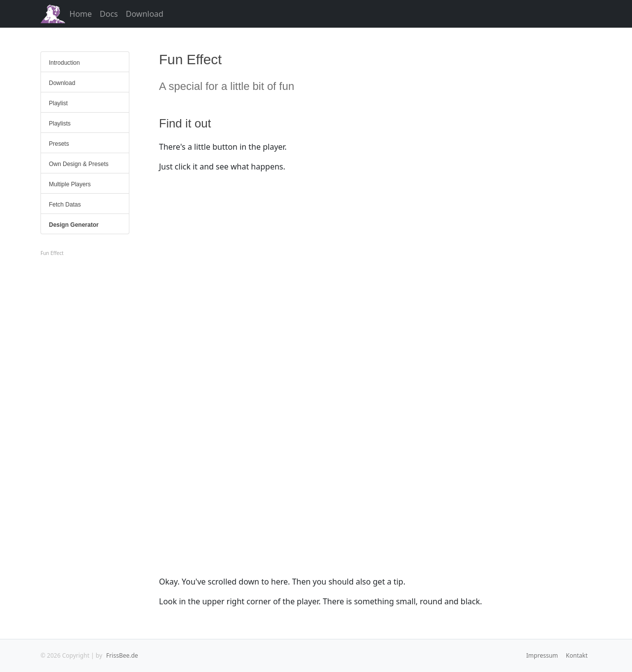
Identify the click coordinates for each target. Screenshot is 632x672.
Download (145, 14)
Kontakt (577, 655)
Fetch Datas (65, 205)
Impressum (542, 655)
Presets (59, 144)
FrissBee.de (122, 655)
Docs (109, 14)
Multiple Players (70, 184)
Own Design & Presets (79, 164)
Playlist (58, 103)
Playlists (60, 124)
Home (81, 14)
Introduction (64, 63)
